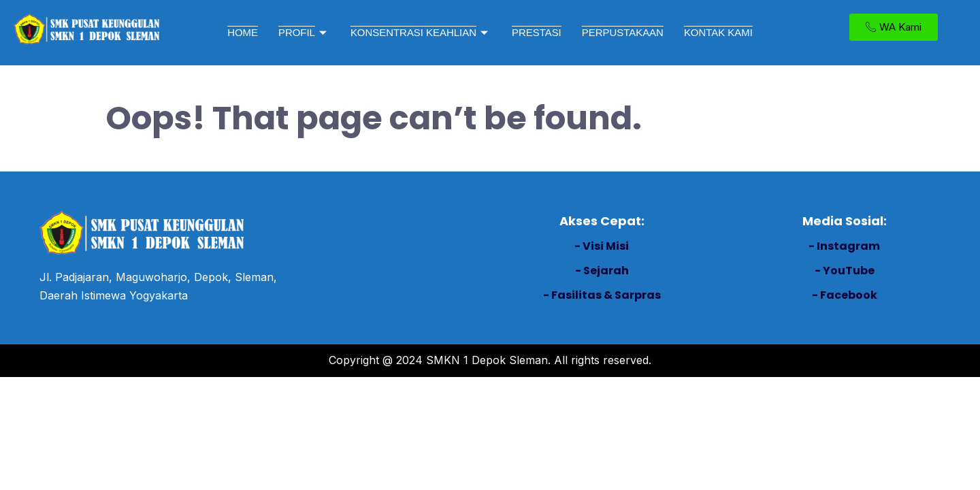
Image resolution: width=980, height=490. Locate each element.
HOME (242, 32)
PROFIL (304, 32)
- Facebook (845, 295)
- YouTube (845, 271)
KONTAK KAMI (719, 32)
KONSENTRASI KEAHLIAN (421, 32)
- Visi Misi (602, 246)
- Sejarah (602, 271)
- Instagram (844, 246)
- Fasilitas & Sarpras (602, 295)
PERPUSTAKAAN (623, 32)
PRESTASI (537, 32)
